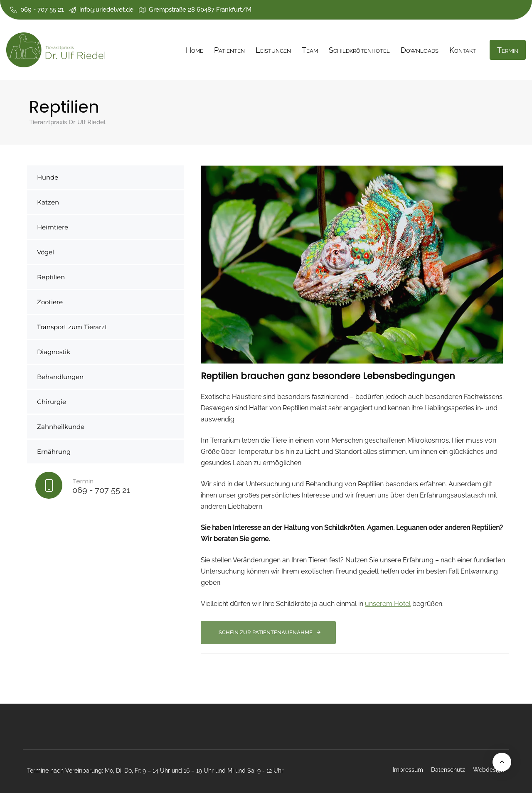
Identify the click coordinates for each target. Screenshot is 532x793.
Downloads (420, 50)
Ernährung (54, 452)
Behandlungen (60, 377)
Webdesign (489, 770)
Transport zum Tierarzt (72, 327)
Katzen (48, 202)
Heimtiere (53, 227)
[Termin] (106, 487)
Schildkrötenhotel (359, 50)
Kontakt (463, 50)
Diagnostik (54, 352)
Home (195, 50)
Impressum (408, 770)
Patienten (229, 50)
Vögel (46, 252)
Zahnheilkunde (61, 427)
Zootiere (50, 302)
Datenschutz (448, 770)
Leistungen (273, 50)
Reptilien (51, 277)
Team (310, 50)
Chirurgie (52, 402)
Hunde (48, 177)
